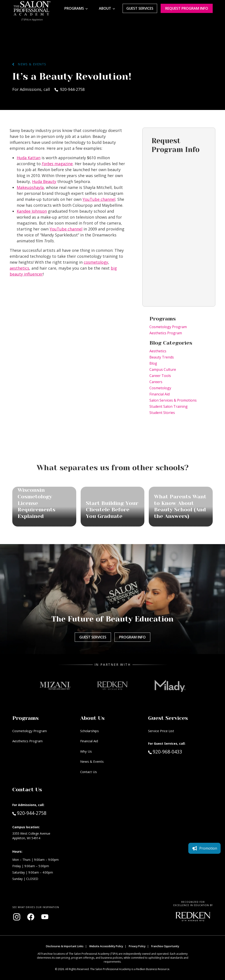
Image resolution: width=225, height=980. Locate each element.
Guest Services (140, 8)
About (105, 8)
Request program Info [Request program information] (187, 8)
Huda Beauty (44, 181)
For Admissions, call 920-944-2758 (48, 89)
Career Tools (160, 376)
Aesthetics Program (166, 333)
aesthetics (19, 268)
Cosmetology (160, 388)
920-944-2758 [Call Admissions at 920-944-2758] (29, 813)
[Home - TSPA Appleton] (32, 8)
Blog (153, 363)
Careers (156, 382)
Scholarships (90, 731)
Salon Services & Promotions (173, 400)
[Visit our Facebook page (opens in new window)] (31, 917)
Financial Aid (160, 394)
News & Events (29, 64)
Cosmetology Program (168, 327)
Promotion (204, 848)
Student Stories (162, 413)
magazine (57, 164)
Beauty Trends (162, 357)
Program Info (132, 637)
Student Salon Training (169, 406)
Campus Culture (163, 369)
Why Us (86, 751)
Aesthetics (158, 351)
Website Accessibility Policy (106, 946)
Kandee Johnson (32, 211)
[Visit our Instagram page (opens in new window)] (17, 917)
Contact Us (89, 772)
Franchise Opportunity (165, 946)
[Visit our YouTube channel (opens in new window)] (45, 917)
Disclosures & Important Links (65, 946)
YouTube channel (99, 199)
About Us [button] (92, 718)
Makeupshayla (30, 187)
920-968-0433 (174, 751)
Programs (74, 8)
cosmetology (96, 262)
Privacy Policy (137, 946)
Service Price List (161, 731)
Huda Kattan (29, 158)
